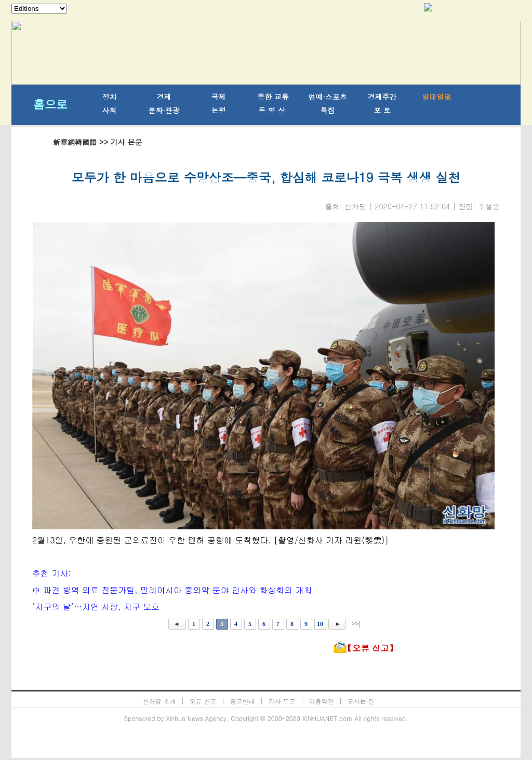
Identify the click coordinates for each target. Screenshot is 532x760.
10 (320, 624)
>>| (355, 624)
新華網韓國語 (75, 142)
